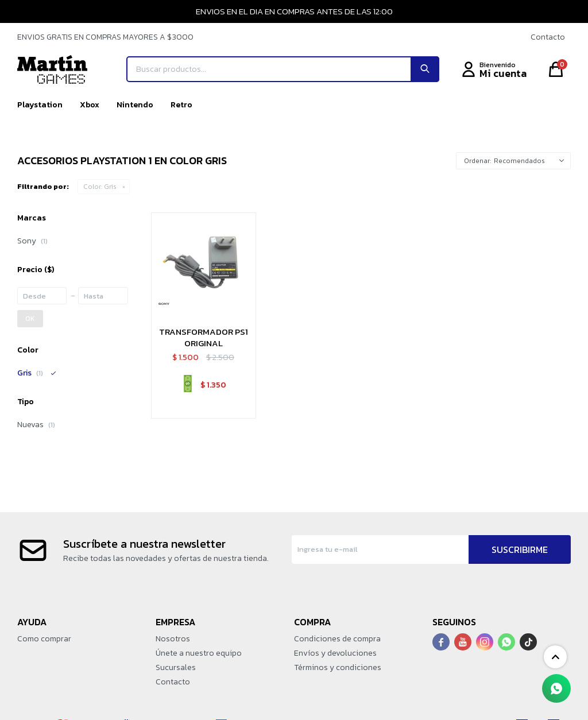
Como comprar (44, 639)
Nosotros (173, 639)
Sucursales (176, 667)
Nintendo (135, 105)
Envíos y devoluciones (335, 653)
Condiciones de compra (337, 639)
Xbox (90, 105)
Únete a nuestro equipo (199, 653)
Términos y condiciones (338, 667)
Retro (181, 105)
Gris (100, 187)
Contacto (548, 37)
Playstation (40, 105)
